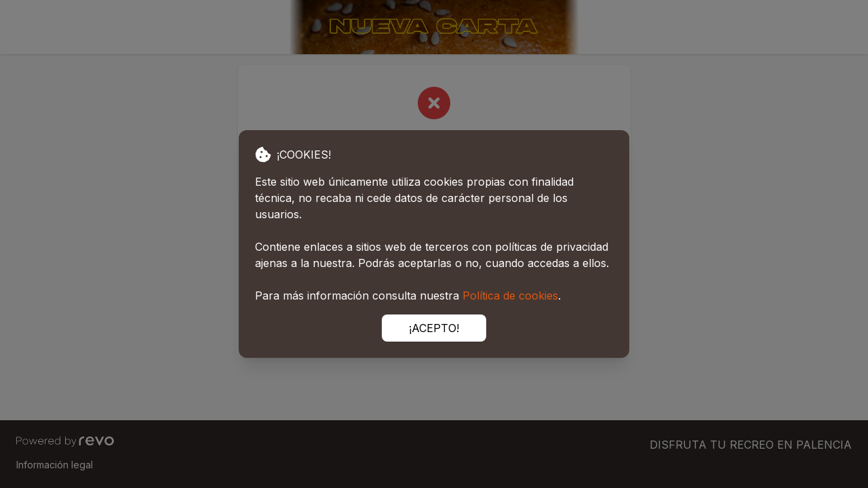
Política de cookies (510, 296)
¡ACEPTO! (434, 328)
